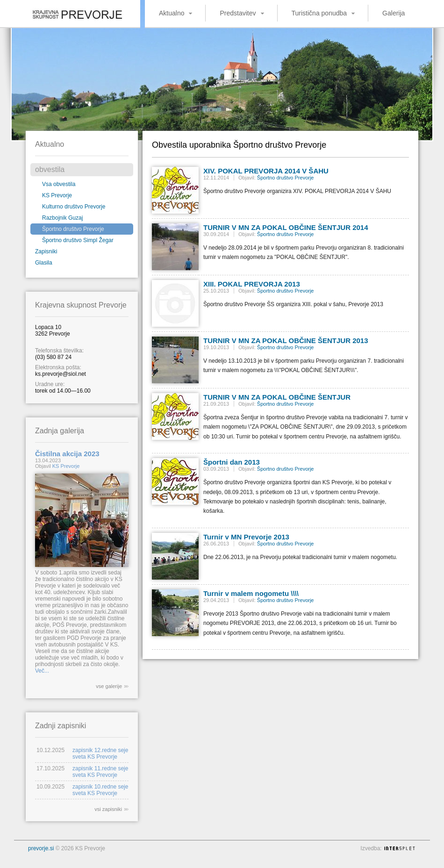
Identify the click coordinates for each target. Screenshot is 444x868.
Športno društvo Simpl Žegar (78, 240)
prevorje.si (41, 848)
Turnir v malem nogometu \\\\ (251, 593)
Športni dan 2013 (232, 462)
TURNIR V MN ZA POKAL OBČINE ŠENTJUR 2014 (286, 227)
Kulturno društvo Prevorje (74, 207)
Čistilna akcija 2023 (67, 454)
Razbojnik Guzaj (62, 218)
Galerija (394, 13)
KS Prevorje (57, 195)
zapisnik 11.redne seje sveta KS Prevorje (100, 772)
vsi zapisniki (108, 809)
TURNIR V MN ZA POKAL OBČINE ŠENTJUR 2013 (286, 341)
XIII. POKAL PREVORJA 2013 (252, 284)
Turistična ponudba (319, 13)
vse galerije (109, 686)
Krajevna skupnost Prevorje (70, 12)
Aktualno (172, 13)
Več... (42, 671)
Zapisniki (46, 251)
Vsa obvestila (59, 184)
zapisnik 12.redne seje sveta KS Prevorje (100, 753)
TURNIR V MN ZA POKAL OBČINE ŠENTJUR (277, 397)
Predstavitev (238, 13)
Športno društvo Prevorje (73, 229)
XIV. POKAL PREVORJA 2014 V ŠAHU (266, 171)
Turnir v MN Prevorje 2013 (246, 537)
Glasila (44, 263)
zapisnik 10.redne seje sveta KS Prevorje (100, 790)
